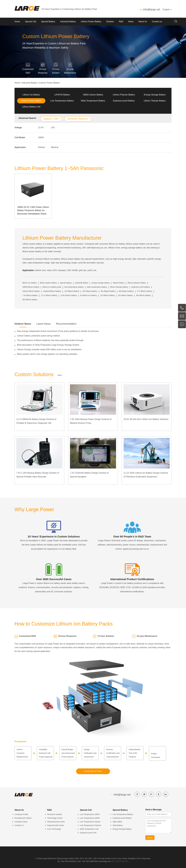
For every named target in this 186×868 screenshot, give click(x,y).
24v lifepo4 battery (90, 291)
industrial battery (82, 283)
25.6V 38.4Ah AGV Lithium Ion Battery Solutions (146, 419)
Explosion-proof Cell (88, 833)
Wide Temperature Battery (93, 101)
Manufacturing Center (56, 822)
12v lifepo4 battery (72, 291)
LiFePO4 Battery (62, 95)
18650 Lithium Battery (93, 95)
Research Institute (55, 814)
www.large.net (105, 861)
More (60, 375)
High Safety (117, 822)
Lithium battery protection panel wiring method (38, 336)
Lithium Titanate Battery (155, 101)
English (167, 9)
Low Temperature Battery (62, 101)
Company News (21, 822)
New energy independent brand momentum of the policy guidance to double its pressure (58, 331)
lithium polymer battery (137, 283)
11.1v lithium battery (49, 295)
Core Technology (54, 829)
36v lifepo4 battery (108, 291)
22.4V (41, 128)
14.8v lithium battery (69, 295)
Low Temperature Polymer (91, 825)
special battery (66, 283)
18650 (41, 137)
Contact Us (19, 825)
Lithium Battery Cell (31, 107)
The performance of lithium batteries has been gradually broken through (50, 340)
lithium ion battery (30, 283)
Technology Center (55, 818)
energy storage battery (101, 283)
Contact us (157, 22)
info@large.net (152, 9)
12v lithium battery (107, 295)
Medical (55, 147)
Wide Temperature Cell (89, 829)
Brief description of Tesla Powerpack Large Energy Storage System (48, 345)
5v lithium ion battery (88, 295)
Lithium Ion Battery (31, 95)
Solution (110, 22)
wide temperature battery (97, 287)
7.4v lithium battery (30, 295)
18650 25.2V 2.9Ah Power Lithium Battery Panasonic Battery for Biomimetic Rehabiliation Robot (33, 210)
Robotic (42, 147)
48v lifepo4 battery (126, 291)
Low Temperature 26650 (90, 818)
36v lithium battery (143, 295)
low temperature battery (74, 287)
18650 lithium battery (31, 287)
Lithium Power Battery (91, 22)
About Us (143, 22)
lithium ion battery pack (52, 287)
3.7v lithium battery (145, 291)
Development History (23, 818)
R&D (121, 22)
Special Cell (31, 22)
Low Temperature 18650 (90, 814)
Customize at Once (93, 771)
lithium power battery (48, 283)
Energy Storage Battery (155, 95)
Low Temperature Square (90, 822)
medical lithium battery (52, 291)
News (131, 22)
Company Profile (21, 814)
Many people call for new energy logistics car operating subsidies (47, 354)
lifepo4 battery (119, 283)
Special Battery (48, 22)
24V (53, 128)
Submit (150, 838)
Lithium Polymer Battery (124, 95)
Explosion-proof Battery (124, 101)
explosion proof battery (141, 287)
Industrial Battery (68, 22)
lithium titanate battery (119, 287)
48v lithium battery (30, 300)
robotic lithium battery (31, 291)
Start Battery (118, 825)
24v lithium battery (125, 295)
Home (17, 22)
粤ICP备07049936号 (120, 861)
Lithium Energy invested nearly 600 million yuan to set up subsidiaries (49, 349)
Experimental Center (56, 825)
